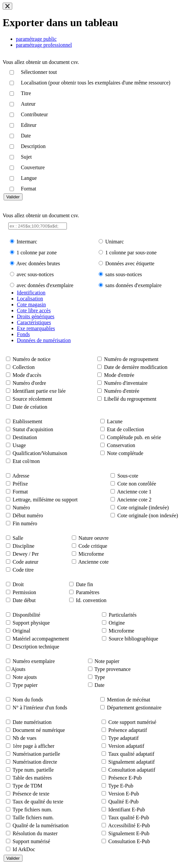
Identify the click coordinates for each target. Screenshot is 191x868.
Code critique (93, 546)
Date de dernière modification (136, 367)
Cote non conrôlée (137, 484)
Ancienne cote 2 (134, 500)
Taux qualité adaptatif (131, 754)
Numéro (21, 508)
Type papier (25, 685)
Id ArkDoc (24, 849)
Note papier (107, 661)
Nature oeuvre (94, 538)
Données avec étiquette (130, 263)
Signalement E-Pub (129, 833)
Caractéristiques (34, 322)
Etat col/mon (26, 461)
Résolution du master (35, 833)
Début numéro (28, 515)
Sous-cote (128, 476)
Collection (24, 367)
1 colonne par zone (37, 253)
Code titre (23, 570)
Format (20, 492)
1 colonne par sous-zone (131, 253)
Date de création (30, 407)
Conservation (121, 445)
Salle (18, 538)
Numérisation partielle (36, 754)
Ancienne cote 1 (134, 492)
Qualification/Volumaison (40, 453)
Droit (18, 584)
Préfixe (20, 484)
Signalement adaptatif (131, 762)
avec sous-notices (35, 274)
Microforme (91, 554)
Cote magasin (31, 305)
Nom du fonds (28, 700)
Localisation (30, 299)
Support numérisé (31, 841)
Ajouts (18, 669)
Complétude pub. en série (134, 437)
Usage (19, 445)
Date (100, 685)
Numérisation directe (35, 762)
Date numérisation (32, 722)
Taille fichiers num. (33, 817)
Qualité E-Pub (123, 802)
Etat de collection (125, 429)
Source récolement (32, 399)
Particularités (122, 615)
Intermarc (27, 242)
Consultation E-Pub (129, 841)
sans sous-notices (124, 274)
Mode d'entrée (119, 375)
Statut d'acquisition (33, 429)
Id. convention (91, 600)
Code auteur (25, 562)
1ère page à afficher (33, 746)
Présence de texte (31, 794)
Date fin (84, 584)
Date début (24, 600)
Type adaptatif (123, 738)
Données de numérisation (44, 340)
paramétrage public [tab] (36, 39)
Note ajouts (25, 677)
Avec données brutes (38, 263)
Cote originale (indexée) (143, 508)
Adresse (21, 476)
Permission (24, 592)
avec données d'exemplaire (45, 285)
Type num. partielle (33, 770)
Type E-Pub (121, 786)
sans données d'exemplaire (133, 285)
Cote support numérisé (132, 722)
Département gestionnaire (134, 708)
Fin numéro (25, 523)
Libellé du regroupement (130, 399)
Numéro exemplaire (34, 661)
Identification (31, 293)
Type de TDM (27, 786)
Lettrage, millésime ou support (45, 500)
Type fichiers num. (32, 810)
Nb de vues (24, 738)
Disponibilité (26, 615)
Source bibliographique (133, 639)
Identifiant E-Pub (127, 810)
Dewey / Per (26, 554)
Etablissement (27, 421)
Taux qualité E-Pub (129, 817)
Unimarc (115, 242)
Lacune (115, 421)
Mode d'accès (27, 375)
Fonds (23, 334)
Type (100, 677)
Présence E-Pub (125, 778)
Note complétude (125, 453)
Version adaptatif (126, 746)
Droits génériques (36, 316)
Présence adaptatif (128, 730)
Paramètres (88, 592)
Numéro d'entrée (121, 391)
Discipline (24, 546)
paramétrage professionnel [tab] (44, 45)
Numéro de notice (32, 359)
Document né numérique (39, 730)
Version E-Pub (124, 794)
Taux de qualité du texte (38, 802)
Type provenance (113, 669)
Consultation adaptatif (132, 770)
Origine (117, 623)
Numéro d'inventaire (126, 383)
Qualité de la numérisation (41, 825)
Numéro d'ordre (29, 383)
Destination (25, 437)
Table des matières (32, 778)
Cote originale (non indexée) (148, 515)
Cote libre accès (34, 310)
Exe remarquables (36, 328)
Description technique (36, 647)
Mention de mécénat (129, 700)
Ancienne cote (93, 562)
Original (21, 631)
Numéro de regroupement (131, 359)
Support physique (31, 623)
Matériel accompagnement (41, 639)
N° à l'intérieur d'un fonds (40, 708)
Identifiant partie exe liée (39, 391)
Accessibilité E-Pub (129, 825)
